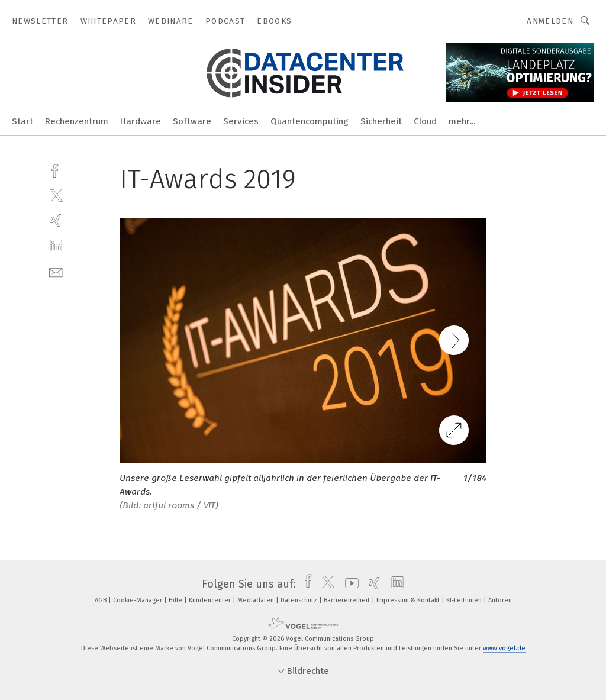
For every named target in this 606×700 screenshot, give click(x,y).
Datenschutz (300, 600)
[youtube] (349, 584)
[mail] (56, 271)
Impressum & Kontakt (409, 600)
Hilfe (176, 600)
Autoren (500, 600)
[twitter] (56, 195)
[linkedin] (56, 246)
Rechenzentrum (77, 121)
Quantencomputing (310, 121)
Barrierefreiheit (348, 600)
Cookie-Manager (138, 600)
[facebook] (56, 170)
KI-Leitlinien (465, 600)
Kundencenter (211, 600)
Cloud (425, 121)
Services (241, 121)
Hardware (141, 121)
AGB (101, 600)
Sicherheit (381, 121)
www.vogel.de (504, 648)
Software (192, 121)
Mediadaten (257, 600)
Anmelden (550, 21)
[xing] (56, 220)
